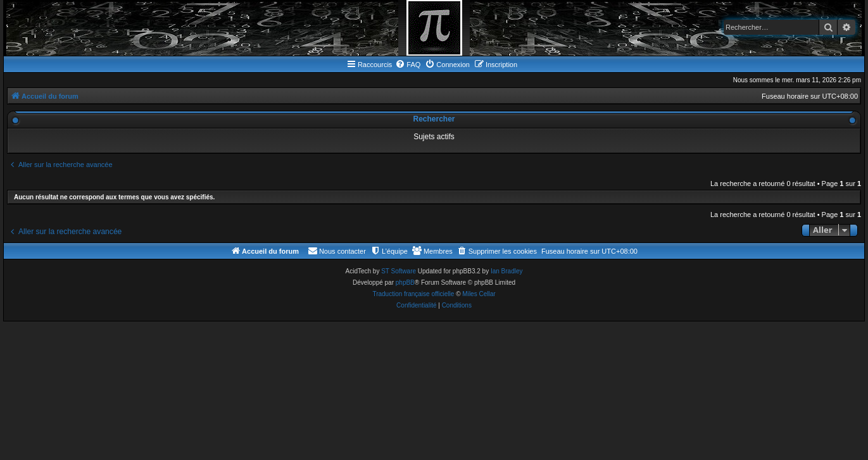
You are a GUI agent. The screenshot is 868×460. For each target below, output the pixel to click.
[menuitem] (408, 65)
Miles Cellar (479, 294)
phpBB (405, 283)
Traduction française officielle (413, 294)
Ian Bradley (507, 271)
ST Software (399, 271)
